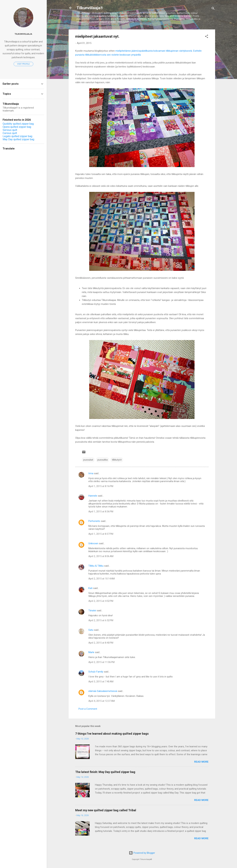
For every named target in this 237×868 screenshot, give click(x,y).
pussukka (103, 460)
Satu (91, 630)
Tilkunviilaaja (23, 34)
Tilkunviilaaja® (90, 8)
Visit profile (23, 64)
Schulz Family (96, 672)
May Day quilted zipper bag (18, 139)
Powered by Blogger (142, 853)
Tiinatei (92, 611)
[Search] (213, 9)
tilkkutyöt (117, 460)
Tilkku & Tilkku (96, 566)
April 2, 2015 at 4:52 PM (101, 601)
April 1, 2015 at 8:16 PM (101, 486)
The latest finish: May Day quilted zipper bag (105, 772)
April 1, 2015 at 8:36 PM (101, 512)
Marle (91, 652)
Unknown (93, 543)
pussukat (88, 460)
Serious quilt (10, 130)
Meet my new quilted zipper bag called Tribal (106, 810)
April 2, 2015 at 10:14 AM (102, 579)
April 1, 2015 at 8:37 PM (101, 534)
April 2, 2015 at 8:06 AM (101, 556)
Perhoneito (94, 521)
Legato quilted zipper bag (17, 136)
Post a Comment (88, 709)
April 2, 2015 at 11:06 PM (101, 662)
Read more (201, 762)
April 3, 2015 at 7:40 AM (101, 682)
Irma (91, 473)
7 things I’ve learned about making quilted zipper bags (112, 734)
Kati (90, 588)
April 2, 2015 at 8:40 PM (101, 643)
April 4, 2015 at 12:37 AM (102, 701)
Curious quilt (10, 133)
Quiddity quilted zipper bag (18, 124)
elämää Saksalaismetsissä (103, 691)
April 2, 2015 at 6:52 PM (101, 620)
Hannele (93, 496)
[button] (207, 37)
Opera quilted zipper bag (17, 127)
